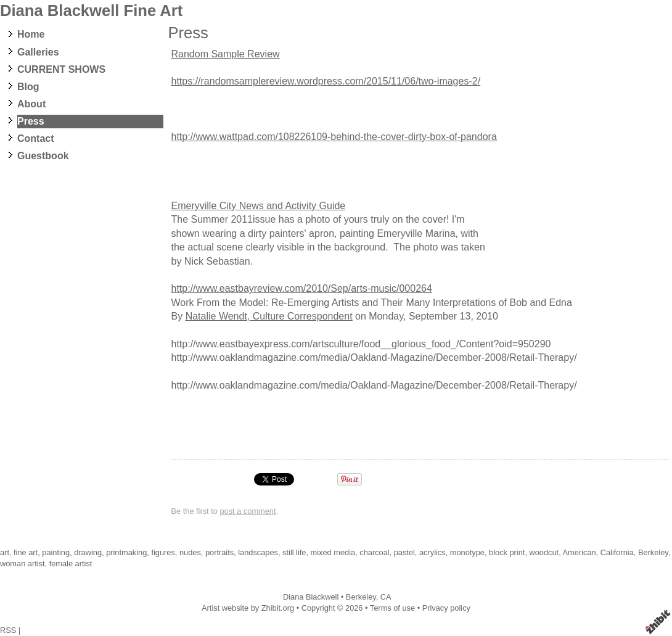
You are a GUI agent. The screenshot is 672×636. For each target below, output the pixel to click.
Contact (36, 138)
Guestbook (43, 156)
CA (386, 597)
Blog (28, 87)
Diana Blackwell (311, 597)
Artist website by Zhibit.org (248, 608)
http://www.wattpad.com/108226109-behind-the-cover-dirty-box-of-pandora (334, 137)
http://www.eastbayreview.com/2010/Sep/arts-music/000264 (302, 288)
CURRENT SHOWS (61, 69)
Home (31, 34)
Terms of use (392, 608)
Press (31, 121)
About (31, 104)
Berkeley (361, 597)
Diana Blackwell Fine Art (91, 10)
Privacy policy (446, 608)
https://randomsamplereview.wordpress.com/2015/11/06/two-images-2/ (326, 81)
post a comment (248, 511)
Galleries (38, 52)
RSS (8, 630)
